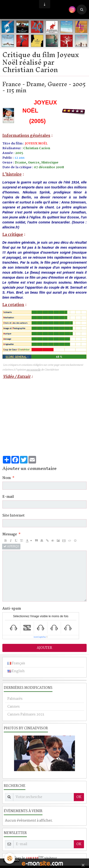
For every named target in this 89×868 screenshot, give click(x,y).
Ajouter (44, 648)
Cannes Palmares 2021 (26, 715)
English (16, 671)
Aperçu (11, 547)
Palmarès (15, 699)
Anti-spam (12, 609)
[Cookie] (10, 858)
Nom (7, 478)
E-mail (8, 497)
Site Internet (14, 516)
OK (79, 797)
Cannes (14, 707)
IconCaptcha (40, 637)
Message (10, 534)
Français (16, 663)
